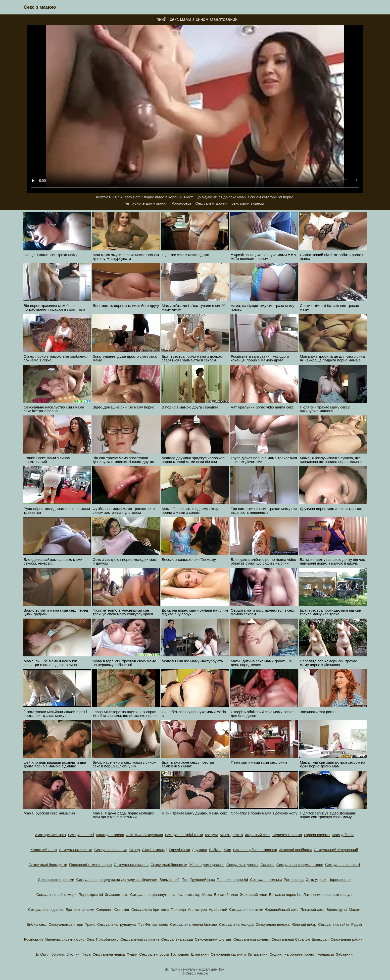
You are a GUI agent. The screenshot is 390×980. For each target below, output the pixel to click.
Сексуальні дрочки (211, 203)
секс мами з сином (248, 203)
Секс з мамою (40, 7)
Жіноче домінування (150, 203)
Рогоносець (181, 203)
